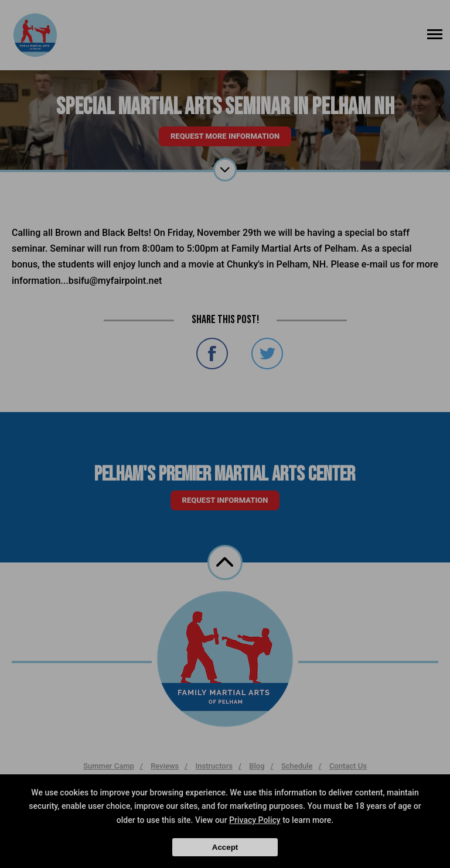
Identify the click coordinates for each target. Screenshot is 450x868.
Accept (225, 847)
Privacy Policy (255, 820)
